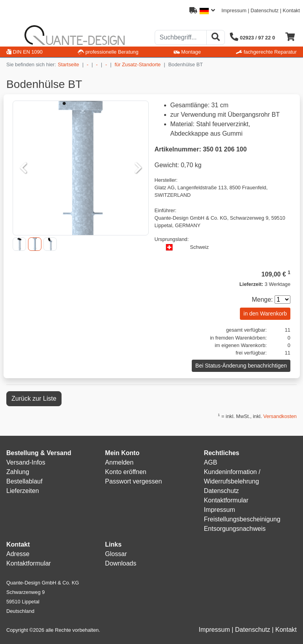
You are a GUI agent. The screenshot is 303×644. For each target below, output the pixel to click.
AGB (211, 462)
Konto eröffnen (126, 472)
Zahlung (18, 472)
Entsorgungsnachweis (235, 529)
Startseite (68, 64)
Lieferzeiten (23, 491)
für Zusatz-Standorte (138, 64)
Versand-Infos (26, 462)
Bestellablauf (24, 481)
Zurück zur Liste (34, 399)
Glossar (116, 554)
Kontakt (291, 10)
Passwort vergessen (133, 481)
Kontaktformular (226, 500)
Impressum (234, 10)
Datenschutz (265, 10)
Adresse (18, 554)
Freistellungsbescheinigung (242, 519)
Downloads (121, 563)
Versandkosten (280, 416)
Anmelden (119, 462)
